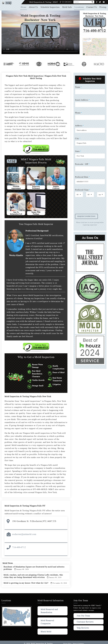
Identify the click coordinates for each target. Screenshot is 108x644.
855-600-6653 (69, 2)
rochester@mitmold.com (24, 529)
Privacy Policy (67, 641)
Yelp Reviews (83, 625)
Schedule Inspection (51, 7)
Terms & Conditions (78, 641)
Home (24, 7)
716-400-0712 (19, 542)
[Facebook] (97, 2)
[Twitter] (100, 2)
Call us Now (40, 145)
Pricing (103, 7)
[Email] (104, 2)
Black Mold (46, 629)
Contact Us (92, 7)
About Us (34, 7)
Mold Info (67, 7)
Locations (79, 7)
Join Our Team (84, 613)
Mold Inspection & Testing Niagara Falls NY (26, 501)
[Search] (92, 2)
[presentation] (91, 207)
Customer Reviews (85, 619)
